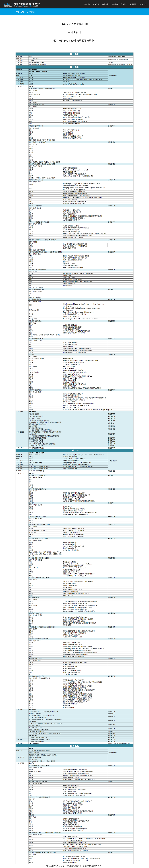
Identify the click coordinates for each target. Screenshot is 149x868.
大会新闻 (87, 4)
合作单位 (124, 4)
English (143, 4)
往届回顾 (133, 4)
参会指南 (115, 4)
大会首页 (20, 12)
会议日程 (96, 4)
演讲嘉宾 (105, 4)
